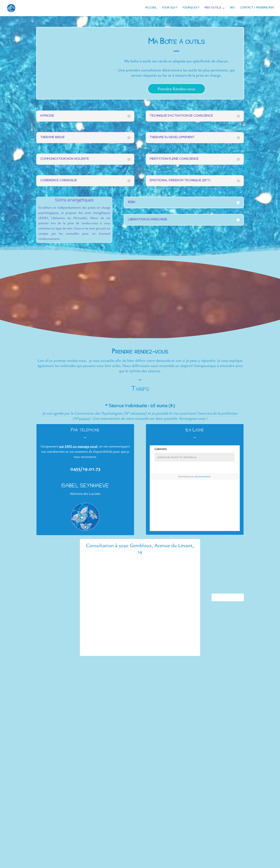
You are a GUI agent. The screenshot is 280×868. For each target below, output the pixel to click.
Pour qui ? (170, 8)
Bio (232, 8)
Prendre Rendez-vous (176, 89)
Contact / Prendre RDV (257, 8)
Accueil (151, 8)
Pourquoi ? (191, 8)
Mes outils (213, 8)
